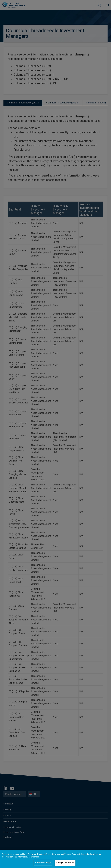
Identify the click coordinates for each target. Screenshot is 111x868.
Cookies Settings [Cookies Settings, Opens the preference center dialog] (43, 863)
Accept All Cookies (65, 863)
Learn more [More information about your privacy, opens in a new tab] (34, 857)
